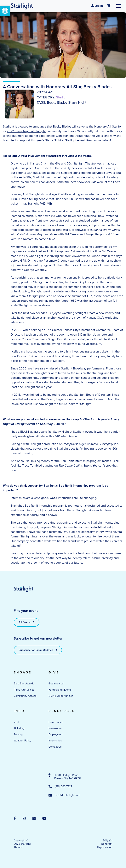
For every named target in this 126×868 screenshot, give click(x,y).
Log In (97, 6)
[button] (5, 11)
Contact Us (55, 747)
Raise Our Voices (24, 690)
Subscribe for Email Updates (38, 650)
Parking (18, 734)
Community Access (25, 696)
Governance (56, 722)
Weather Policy (23, 741)
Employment (56, 734)
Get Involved (56, 684)
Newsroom (55, 728)
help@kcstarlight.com (64, 795)
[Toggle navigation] (119, 6)
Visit (16, 722)
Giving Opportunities (61, 696)
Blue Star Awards (24, 684)
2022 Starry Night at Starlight (26, 131)
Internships (55, 741)
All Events (27, 622)
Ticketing (19, 728)
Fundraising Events (60, 690)
